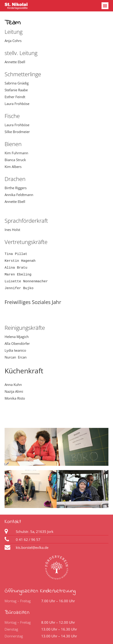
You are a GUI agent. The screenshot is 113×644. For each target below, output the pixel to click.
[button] (105, 6)
